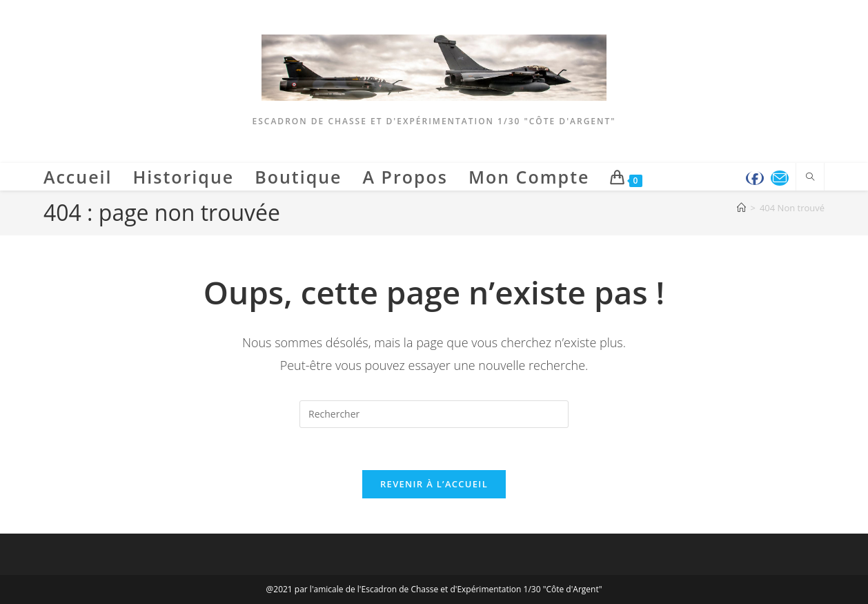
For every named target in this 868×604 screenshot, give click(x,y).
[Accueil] (741, 208)
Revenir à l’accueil (434, 484)
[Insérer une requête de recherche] (434, 414)
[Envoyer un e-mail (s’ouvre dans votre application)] (780, 178)
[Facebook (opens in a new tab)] (755, 178)
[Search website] (810, 177)
